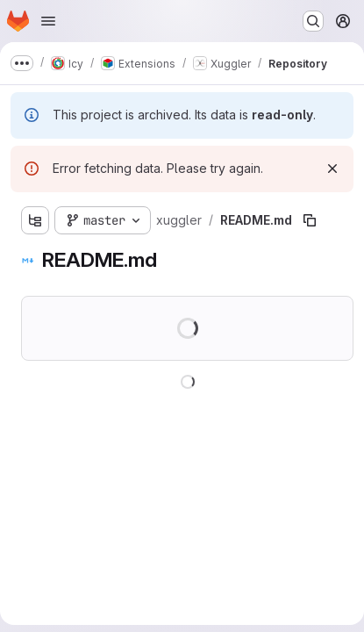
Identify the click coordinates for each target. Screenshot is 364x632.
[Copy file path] (310, 220)
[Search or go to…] (313, 21)
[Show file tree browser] (35, 220)
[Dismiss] (332, 169)
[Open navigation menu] (48, 21)
